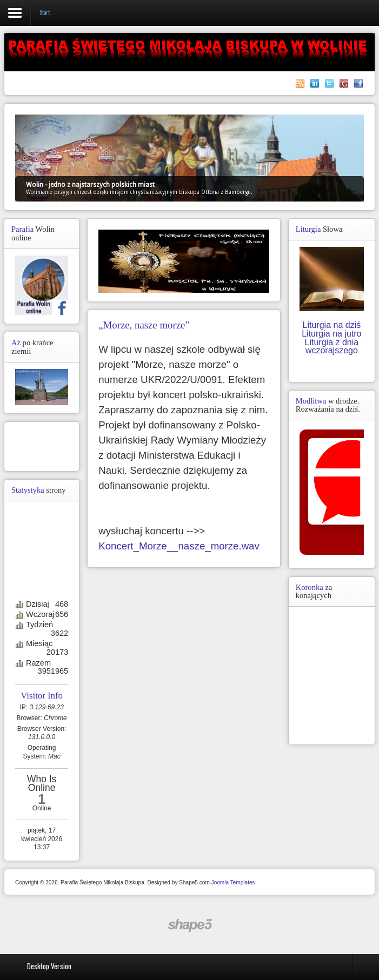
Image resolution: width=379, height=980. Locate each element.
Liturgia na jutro (331, 334)
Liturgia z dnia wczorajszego (332, 347)
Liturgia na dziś (332, 325)
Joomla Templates (233, 882)
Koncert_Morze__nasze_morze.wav (179, 546)
